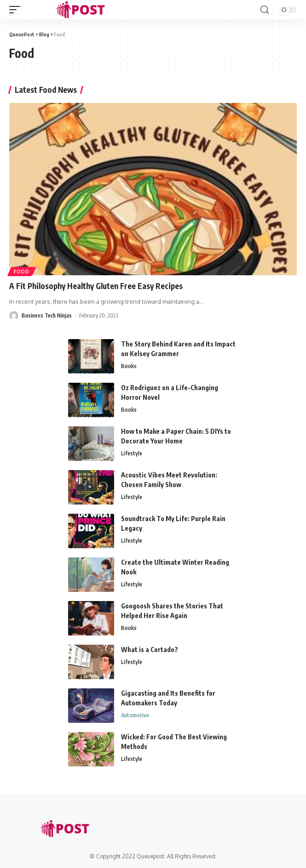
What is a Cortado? (150, 650)
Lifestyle (132, 453)
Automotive (135, 715)
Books (129, 366)
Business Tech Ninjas (47, 315)
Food (22, 272)
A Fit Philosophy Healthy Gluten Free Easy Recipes (96, 286)
